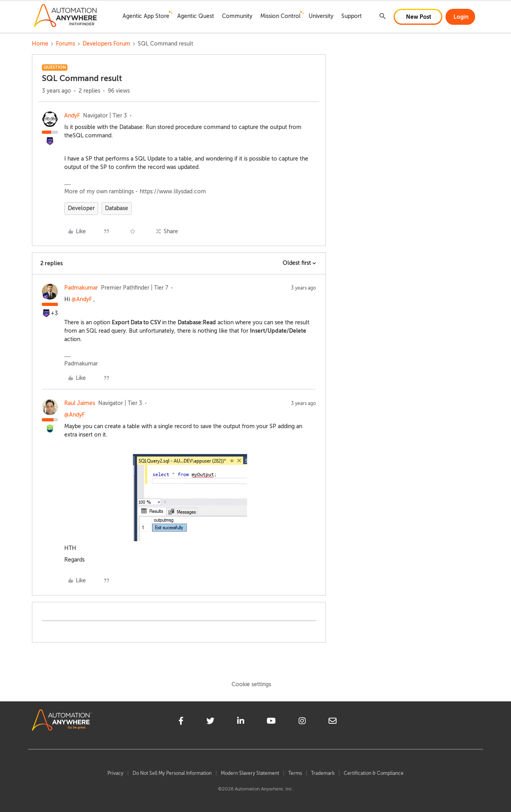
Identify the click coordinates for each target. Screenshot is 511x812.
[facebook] (181, 722)
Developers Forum (106, 44)
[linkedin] (241, 722)
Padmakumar (81, 288)
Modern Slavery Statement (250, 773)
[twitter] (210, 722)
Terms (295, 773)
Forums (65, 44)
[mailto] (333, 722)
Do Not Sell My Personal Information (172, 773)
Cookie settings (251, 684)
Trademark (323, 773)
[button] (418, 17)
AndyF (72, 116)
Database (117, 208)
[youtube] (271, 722)
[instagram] (302, 722)
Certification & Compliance (374, 773)
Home (40, 44)
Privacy (115, 773)
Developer (81, 208)
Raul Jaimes (80, 403)
